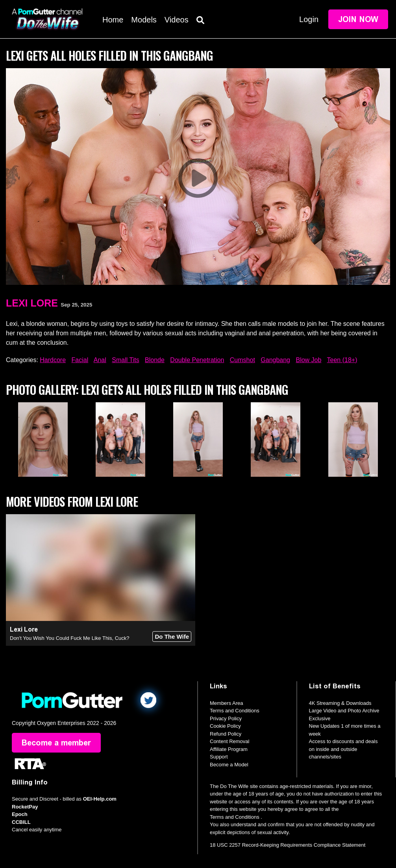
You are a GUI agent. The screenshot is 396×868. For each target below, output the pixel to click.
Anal (100, 360)
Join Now (358, 19)
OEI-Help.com (100, 799)
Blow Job (308, 360)
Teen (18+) (342, 360)
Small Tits (125, 360)
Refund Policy (226, 734)
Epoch (20, 814)
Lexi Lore (32, 303)
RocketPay (25, 807)
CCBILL (21, 822)
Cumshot (242, 360)
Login (309, 19)
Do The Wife (172, 637)
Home (113, 20)
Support (219, 757)
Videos (177, 20)
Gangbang (275, 360)
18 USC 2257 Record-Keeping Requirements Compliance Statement (288, 845)
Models (144, 20)
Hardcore (53, 360)
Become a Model (229, 765)
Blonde (155, 360)
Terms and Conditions (235, 711)
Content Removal (229, 741)
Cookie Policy (225, 726)
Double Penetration (197, 360)
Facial (80, 360)
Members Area (227, 703)
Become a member (56, 743)
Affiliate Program (229, 749)
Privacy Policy (226, 718)
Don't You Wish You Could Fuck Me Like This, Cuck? (70, 638)
